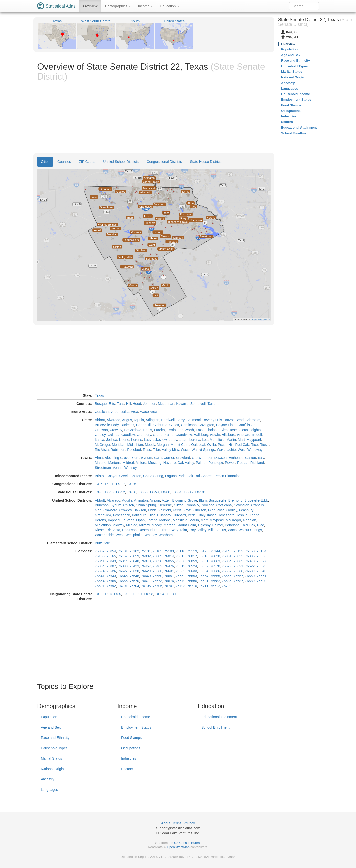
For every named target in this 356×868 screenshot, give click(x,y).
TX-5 (117, 594)
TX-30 (171, 594)
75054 (111, 551)
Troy (192, 530)
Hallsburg (201, 435)
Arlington (152, 420)
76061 (204, 561)
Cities (45, 162)
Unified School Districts (121, 162)
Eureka (159, 430)
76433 (134, 566)
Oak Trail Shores (200, 476)
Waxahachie (226, 450)
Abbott (100, 420)
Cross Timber (202, 458)
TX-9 (127, 594)
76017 (192, 556)
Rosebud (134, 450)
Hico (152, 515)
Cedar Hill (144, 425)
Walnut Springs (203, 450)
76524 (192, 566)
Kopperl (114, 520)
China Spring (153, 476)
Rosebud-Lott (149, 530)
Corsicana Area (107, 412)
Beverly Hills (212, 420)
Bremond (235, 500)
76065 (238, 561)
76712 (215, 586)
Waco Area (149, 412)
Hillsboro (228, 435)
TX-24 (160, 594)
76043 (111, 561)
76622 (250, 566)
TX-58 (143, 492)
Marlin (231, 440)
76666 (123, 581)
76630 (157, 571)
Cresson (101, 430)
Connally (192, 505)
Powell (230, 463)
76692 (111, 586)
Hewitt (215, 435)
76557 (204, 566)
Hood (137, 404)
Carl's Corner (164, 458)
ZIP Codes (87, 162)
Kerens (136, 440)
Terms (177, 823)
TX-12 (120, 492)
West (242, 450)
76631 (169, 571)
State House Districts (206, 162)
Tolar (156, 450)
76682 (215, 581)
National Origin (52, 769)
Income (146, 6)
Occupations (131, 748)
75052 (100, 551)
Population (49, 717)
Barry (180, 420)
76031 (227, 556)
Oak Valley (186, 463)
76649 (146, 576)
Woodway (255, 450)
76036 (261, 556)
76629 (146, 571)
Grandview (183, 435)
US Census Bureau (188, 843)
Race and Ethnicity (55, 738)
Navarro (182, 404)
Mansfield (217, 440)
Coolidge (208, 505)
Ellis (112, 404)
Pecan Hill (226, 445)
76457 (146, 566)
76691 (100, 586)
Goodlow (128, 435)
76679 (181, 581)
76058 (181, 561)
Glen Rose (228, 430)
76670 (134, 581)
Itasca (100, 440)
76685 (227, 581)
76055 (169, 561)
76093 (123, 566)
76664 (100, 581)
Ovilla (211, 445)
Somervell (198, 404)
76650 (157, 576)
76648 (134, 576)
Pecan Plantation (227, 476)
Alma (99, 458)
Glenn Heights (250, 430)
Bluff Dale (102, 543)
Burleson (127, 425)
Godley (100, 435)
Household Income (136, 717)
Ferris (171, 430)
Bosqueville (218, 500)
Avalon (155, 500)
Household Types (54, 748)
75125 (204, 551)
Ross (147, 450)
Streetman (103, 468)
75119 (192, 551)
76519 (181, 566)
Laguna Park (175, 476)
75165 (111, 556)
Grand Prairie (163, 435)
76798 (227, 586)
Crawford (183, 458)
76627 (123, 571)
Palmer (201, 463)
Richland (257, 463)
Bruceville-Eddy (107, 425)
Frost (200, 430)
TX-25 (132, 484)
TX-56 (132, 492)
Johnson (149, 404)
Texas (100, 395)
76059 (192, 561)
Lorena (195, 440)
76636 (215, 571)
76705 (146, 586)
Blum (135, 458)
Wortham (166, 535)
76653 (192, 576)
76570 (215, 566)
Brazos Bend (234, 420)
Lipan (183, 440)
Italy (261, 458)
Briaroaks (253, 420)
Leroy (173, 440)
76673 (157, 581)
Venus (118, 468)
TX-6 (99, 484)
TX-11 (109, 484)
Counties (64, 162)
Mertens (114, 463)
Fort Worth (186, 430)
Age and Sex (51, 727)
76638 (238, 571)
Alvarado (113, 420)
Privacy (189, 823)
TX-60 (165, 492)
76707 (169, 586)
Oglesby (204, 525)
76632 (181, 571)
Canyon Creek (117, 476)
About (166, 823)
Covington (206, 425)
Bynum (147, 458)
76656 (227, 576)
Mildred (128, 463)
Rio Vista (102, 450)
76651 (169, 576)
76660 (250, 576)
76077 (261, 561)
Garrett (251, 458)
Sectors (127, 769)
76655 (215, 576)
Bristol (100, 476)
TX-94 (177, 492)
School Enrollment (216, 727)
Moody (150, 445)
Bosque (101, 404)
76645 (123, 576)
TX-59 (154, 492)
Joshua (112, 440)
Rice (254, 445)
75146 (227, 551)
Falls (120, 404)
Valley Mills (170, 450)
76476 (169, 566)
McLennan (166, 404)
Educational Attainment (219, 717)
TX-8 (99, 492)
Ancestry (47, 779)
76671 (146, 581)
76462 (157, 566)
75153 (250, 551)
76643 (111, 576)
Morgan (163, 445)
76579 (227, 566)
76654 (204, 576)
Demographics (118, 6)
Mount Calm (180, 445)
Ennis (148, 430)
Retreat (243, 463)
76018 (204, 556)
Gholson (212, 430)
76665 (111, 581)
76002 (146, 556)
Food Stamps (131, 738)
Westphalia (134, 535)
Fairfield (165, 510)
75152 (238, 551)
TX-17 (120, 484)
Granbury (144, 435)
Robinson (118, 450)
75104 (146, 551)
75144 (215, 551)
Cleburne (160, 425)
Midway (118, 525)
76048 (134, 561)
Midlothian (135, 445)
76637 (227, 571)
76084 (100, 566)
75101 (123, 551)
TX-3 (108, 594)
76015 (181, 556)
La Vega (128, 520)
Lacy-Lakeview (155, 440)
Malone (101, 463)
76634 (204, 571)
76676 (169, 581)
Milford (141, 463)
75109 (169, 551)
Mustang (155, 463)
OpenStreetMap (178, 847)
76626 (111, 571)
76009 (157, 556)
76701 (123, 586)
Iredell (257, 435)
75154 (261, 551)
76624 (100, 571)
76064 (227, 561)
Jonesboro (226, 515)
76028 (215, 556)
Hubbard (244, 435)
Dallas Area (129, 412)
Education (170, 6)
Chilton (136, 476)
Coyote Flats (226, 425)
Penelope (216, 463)
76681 (204, 581)
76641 (100, 576)
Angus (127, 420)
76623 (261, 566)
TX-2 (99, 594)
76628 (134, 571)
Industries (129, 758)
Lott (205, 440)
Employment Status (136, 727)
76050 (157, 561)
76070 (250, 561)
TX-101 (200, 492)
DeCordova (133, 430)
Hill (128, 404)
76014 (169, 556)
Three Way (170, 530)
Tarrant (213, 404)
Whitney (131, 468)
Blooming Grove (117, 458)
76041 (100, 561)
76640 (261, 571)
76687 (238, 581)
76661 (261, 576)
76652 (181, 576)
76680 (192, 581)
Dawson (221, 458)
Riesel (264, 445)
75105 (157, 551)
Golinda (113, 435)
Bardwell (168, 420)
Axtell (166, 500)
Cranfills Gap (247, 425)
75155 (100, 556)
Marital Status (51, 758)
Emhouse (236, 458)
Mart (241, 440)
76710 (192, 586)
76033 (238, 556)
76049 (146, 561)
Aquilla (139, 420)
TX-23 (148, 594)
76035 (250, 556)
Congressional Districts (164, 162)
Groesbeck (122, 515)
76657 (238, 576)
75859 (134, 556)
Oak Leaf (198, 445)
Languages (49, 790)
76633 (192, 571)
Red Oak (242, 445)
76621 (238, 566)
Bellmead (194, 420)
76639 (250, 571)
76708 (181, 586)
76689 (250, 581)
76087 (111, 566)
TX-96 (188, 492)
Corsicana (189, 425)
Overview (90, 6)
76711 (204, 586)
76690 (261, 581)
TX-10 (109, 492)
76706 (157, 586)
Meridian (119, 445)
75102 (134, 551)
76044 (123, 561)
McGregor (102, 445)
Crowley (116, 430)
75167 (123, 556)
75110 (181, 551)
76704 (134, 586)
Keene (124, 440)
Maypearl (254, 440)
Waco (185, 450)
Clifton (174, 425)
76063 (215, 561)
